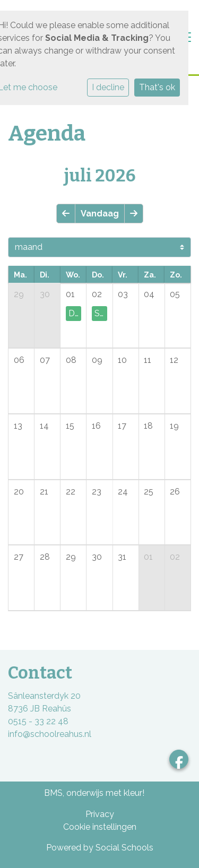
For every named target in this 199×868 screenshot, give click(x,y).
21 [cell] (44, 492)
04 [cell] (149, 294)
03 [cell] (123, 294)
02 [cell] (97, 294)
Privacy (100, 814)
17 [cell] (122, 426)
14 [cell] (44, 426)
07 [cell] (45, 360)
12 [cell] (174, 360)
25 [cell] (149, 492)
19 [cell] (174, 426)
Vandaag (100, 214)
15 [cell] (70, 426)
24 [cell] (123, 492)
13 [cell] (18, 426)
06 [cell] (19, 360)
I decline (108, 87)
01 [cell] (70, 294)
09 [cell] (97, 360)
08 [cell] (71, 360)
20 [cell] (19, 492)
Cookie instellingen (100, 827)
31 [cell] (122, 557)
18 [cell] (148, 426)
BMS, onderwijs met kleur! (94, 793)
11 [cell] (148, 360)
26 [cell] (175, 492)
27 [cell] (19, 557)
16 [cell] (96, 426)
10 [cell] (122, 360)
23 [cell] (97, 492)
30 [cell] (45, 294)
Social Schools (124, 848)
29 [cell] (19, 294)
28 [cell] (45, 557)
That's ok (157, 87)
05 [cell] (175, 294)
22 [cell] (71, 492)
